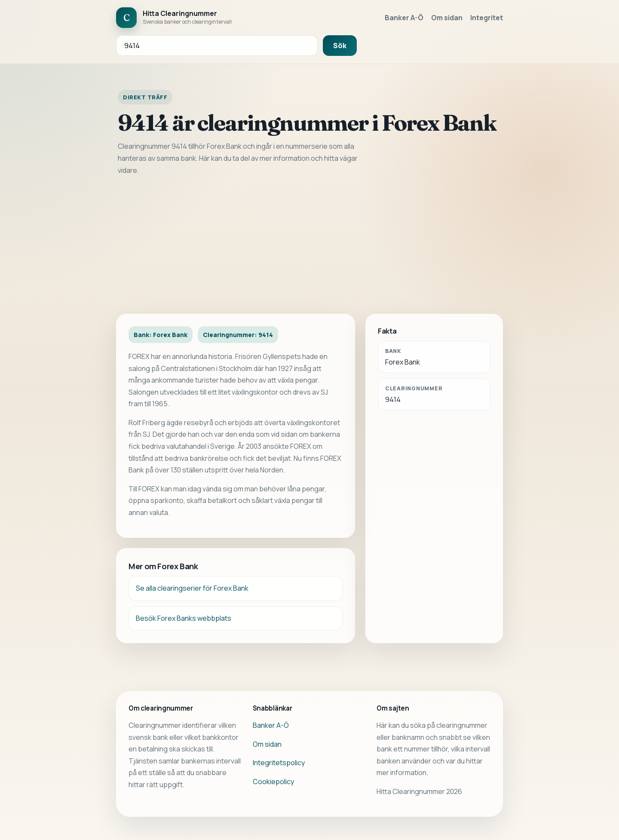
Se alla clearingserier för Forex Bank (192, 588)
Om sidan (447, 18)
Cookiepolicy (273, 782)
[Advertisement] (309, 245)
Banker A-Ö (404, 18)
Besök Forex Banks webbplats (184, 618)
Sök (340, 46)
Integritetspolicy (279, 763)
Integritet (487, 18)
